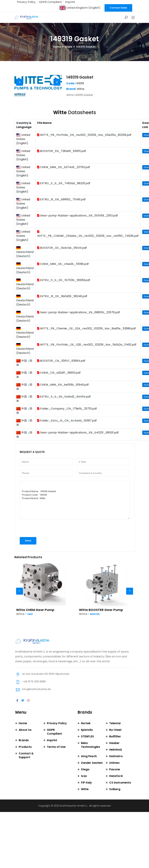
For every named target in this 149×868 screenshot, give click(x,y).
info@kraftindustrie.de (36, 701)
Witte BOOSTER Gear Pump (101, 621)
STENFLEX (87, 748)
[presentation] (38, 540)
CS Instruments (120, 794)
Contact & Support (26, 763)
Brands (24, 748)
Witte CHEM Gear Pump (35, 621)
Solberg (115, 801)
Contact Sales (118, 8)
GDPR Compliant (48, 2)
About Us (25, 741)
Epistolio (87, 741)
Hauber (114, 755)
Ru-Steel (115, 741)
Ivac (84, 788)
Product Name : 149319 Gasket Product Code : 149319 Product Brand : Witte (75, 512)
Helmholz (116, 761)
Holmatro (116, 768)
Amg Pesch (89, 768)
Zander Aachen (92, 774)
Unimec (114, 774)
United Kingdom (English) (81, 8)
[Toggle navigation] (133, 17)
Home (57, 58)
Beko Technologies (91, 757)
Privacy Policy (26, 2)
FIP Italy (86, 794)
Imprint (67, 2)
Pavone (114, 781)
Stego (85, 781)
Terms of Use (56, 755)
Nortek (86, 735)
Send (28, 552)
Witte (68, 58)
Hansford (116, 788)
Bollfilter (115, 748)
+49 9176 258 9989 (34, 693)
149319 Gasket (80, 89)
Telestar (115, 735)
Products (25, 755)
